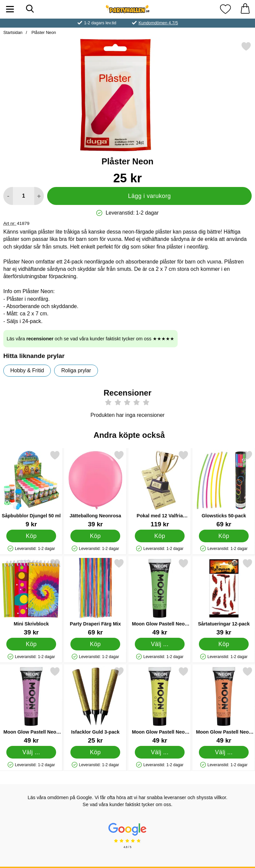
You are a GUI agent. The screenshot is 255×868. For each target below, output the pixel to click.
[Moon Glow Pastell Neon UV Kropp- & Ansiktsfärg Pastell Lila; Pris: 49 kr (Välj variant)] (31, 705)
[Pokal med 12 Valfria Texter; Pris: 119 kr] (160, 489)
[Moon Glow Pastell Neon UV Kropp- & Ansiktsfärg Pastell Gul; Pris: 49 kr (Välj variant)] (160, 705)
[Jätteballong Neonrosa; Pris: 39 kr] (95, 489)
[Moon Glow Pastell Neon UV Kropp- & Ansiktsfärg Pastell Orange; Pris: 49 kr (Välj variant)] (224, 705)
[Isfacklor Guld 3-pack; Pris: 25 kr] (95, 705)
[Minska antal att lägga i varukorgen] (8, 196)
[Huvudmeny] (10, 9)
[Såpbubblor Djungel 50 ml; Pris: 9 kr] (31, 489)
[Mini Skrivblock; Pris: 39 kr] (31, 597)
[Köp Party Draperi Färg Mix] (95, 644)
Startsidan (13, 32)
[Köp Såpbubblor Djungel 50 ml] (31, 536)
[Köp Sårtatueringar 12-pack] (224, 644)
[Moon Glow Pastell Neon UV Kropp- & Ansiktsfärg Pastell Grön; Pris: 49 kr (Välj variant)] (160, 597)
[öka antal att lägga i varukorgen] (39, 196)
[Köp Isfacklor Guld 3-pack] (95, 752)
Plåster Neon (43, 32)
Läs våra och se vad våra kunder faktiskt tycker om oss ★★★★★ (90, 339)
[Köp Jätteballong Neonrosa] (95, 536)
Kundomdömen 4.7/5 (158, 23)
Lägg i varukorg (149, 196)
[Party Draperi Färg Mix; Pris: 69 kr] (95, 597)
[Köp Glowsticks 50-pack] (224, 536)
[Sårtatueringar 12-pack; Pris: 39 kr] (224, 597)
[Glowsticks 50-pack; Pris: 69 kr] (224, 489)
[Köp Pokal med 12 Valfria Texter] (160, 536)
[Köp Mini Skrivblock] (31, 644)
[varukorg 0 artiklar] (245, 9)
